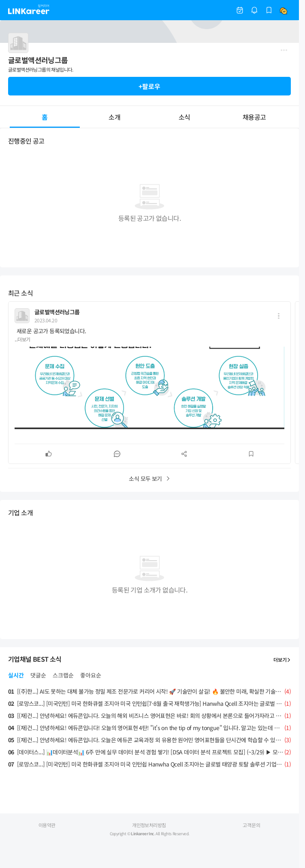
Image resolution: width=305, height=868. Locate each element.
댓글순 (38, 675)
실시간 (16, 675)
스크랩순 (63, 675)
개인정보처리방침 (149, 825)
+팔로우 (149, 86)
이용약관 (47, 825)
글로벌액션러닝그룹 (57, 312)
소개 (114, 117)
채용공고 (254, 117)
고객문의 (252, 825)
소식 (184, 117)
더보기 (282, 659)
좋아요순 (91, 675)
